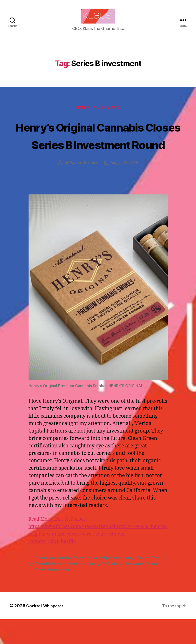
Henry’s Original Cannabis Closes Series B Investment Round (98, 152)
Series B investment (70, 595)
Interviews (87, 116)
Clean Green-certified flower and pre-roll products (80, 583)
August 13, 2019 (125, 188)
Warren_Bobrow (83, 188)
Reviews (112, 116)
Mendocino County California (111, 589)
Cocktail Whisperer (46, 630)
